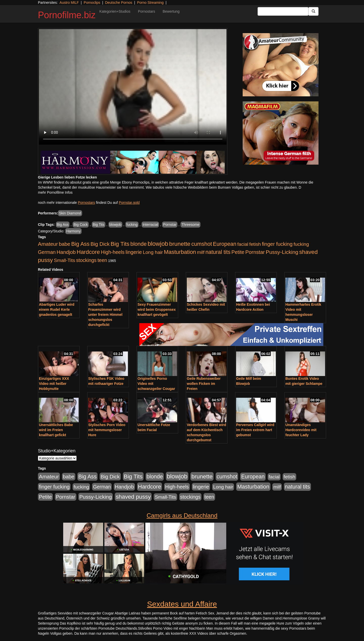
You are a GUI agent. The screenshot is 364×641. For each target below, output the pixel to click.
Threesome (190, 225)
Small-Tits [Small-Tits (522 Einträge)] (64, 260)
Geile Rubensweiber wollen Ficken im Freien (204, 384)
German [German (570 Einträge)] (47, 252)
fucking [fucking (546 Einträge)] (301, 244)
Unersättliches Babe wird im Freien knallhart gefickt (56, 430)
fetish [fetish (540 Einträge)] (255, 244)
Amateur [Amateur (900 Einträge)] (48, 244)
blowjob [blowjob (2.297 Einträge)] (158, 244)
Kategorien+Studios (115, 11)
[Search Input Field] (283, 11)
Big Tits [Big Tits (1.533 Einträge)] (120, 244)
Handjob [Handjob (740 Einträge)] (66, 252)
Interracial (150, 225)
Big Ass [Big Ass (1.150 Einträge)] (80, 244)
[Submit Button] (313, 11)
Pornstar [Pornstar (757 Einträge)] (255, 252)
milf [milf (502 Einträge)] (201, 252)
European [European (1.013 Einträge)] (225, 244)
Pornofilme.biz (67, 15)
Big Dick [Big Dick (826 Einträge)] (100, 244)
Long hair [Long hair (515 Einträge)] (153, 252)
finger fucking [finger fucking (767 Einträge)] (277, 244)
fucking (132, 225)
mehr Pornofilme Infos (55, 192)
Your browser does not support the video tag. (133, 87)
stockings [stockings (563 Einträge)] (86, 260)
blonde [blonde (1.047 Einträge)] (139, 244)
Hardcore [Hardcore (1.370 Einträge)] (88, 252)
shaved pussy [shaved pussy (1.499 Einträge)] (133, 497)
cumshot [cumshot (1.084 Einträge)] (202, 244)
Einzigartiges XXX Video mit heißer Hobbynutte (54, 384)
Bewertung (171, 11)
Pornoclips (92, 3)
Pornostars (147, 11)
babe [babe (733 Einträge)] (65, 244)
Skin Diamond (70, 213)
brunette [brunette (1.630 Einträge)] (180, 244)
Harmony (73, 231)
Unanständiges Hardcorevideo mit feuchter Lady (301, 430)
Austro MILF (69, 3)
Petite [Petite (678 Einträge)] (238, 252)
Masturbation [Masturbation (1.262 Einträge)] (180, 252)
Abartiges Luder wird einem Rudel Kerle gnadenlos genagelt (57, 310)
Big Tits (99, 225)
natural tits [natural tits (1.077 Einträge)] (218, 252)
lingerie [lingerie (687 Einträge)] (134, 252)
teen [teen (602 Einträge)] (102, 260)
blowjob (115, 225)
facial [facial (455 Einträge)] (243, 244)
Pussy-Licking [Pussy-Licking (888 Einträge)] (282, 252)
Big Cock (81, 225)
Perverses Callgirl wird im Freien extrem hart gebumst (255, 430)
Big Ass (63, 225)
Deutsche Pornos (119, 3)
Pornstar (170, 225)
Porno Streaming (150, 3)
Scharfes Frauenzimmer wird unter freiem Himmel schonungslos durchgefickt (105, 315)
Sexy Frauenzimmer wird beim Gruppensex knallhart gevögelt (157, 310)
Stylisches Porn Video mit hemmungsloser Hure (107, 430)
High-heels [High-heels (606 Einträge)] (113, 252)
